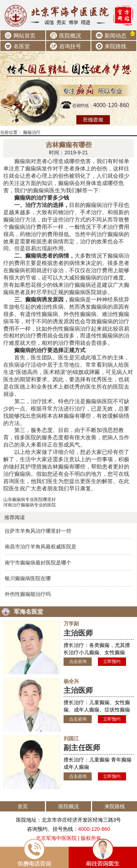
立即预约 (112, 661)
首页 (23, 806)
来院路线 (115, 46)
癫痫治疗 (32, 132)
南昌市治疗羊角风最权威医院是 (41, 547)
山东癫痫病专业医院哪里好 (30, 499)
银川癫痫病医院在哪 (28, 578)
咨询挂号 (70, 46)
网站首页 (24, 36)
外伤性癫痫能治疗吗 (28, 594)
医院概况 (70, 36)
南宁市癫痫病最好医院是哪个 (38, 563)
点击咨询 (78, 661)
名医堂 (22, 46)
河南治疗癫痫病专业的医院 (30, 505)
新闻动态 (115, 36)
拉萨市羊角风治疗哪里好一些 (38, 531)
